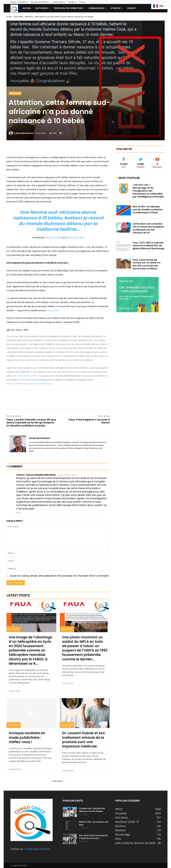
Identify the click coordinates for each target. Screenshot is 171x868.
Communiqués (59, 2)
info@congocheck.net (37, 849)
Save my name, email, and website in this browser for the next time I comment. (60, 576)
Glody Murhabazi (25, 133)
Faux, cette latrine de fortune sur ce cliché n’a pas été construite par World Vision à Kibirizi (146, 264)
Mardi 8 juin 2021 (75, 238)
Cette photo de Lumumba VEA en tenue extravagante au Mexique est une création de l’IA (148, 228)
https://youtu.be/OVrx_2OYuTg (25, 376)
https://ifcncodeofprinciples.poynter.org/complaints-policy (29, 384)
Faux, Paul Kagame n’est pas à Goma (89, 421)
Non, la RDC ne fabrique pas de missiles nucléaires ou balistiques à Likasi (148, 210)
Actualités (18, 17)
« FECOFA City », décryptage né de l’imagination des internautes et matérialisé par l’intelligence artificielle (148, 191)
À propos (72, 2)
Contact (82, 2)
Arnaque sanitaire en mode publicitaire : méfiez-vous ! (27, 737)
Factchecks (23, 2)
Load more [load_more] (58, 781)
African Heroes (53, 238)
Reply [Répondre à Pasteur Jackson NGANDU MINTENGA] (18, 512)
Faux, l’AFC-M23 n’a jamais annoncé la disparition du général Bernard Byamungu (148, 246)
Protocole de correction (40, 2)
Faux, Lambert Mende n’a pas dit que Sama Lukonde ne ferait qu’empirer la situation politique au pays (31, 423)
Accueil (13, 2)
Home (9, 17)
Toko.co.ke (52, 310)
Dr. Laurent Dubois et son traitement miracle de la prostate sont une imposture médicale (83, 740)
